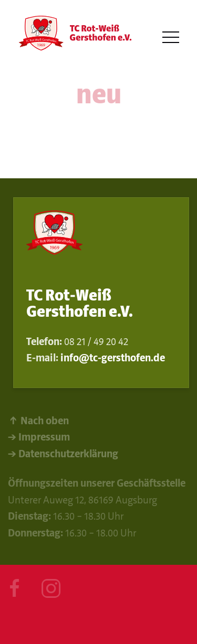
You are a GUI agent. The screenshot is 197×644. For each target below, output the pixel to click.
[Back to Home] (74, 38)
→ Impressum (39, 438)
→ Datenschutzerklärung (63, 454)
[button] (171, 37)
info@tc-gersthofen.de (113, 358)
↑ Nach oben (38, 421)
